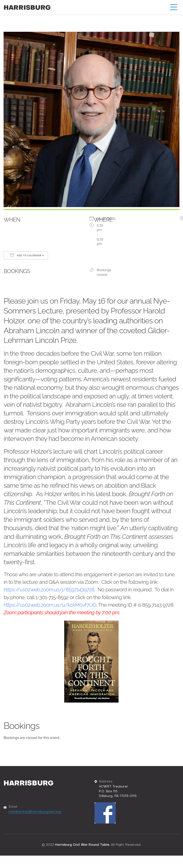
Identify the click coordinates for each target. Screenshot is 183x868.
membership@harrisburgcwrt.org (35, 811)
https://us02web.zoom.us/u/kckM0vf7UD (50, 605)
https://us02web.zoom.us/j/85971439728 (49, 590)
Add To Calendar (26, 255)
